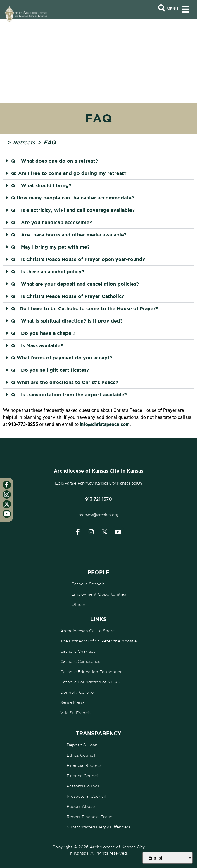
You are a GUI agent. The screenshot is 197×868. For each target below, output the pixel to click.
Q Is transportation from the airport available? (69, 395)
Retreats (24, 142)
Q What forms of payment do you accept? (62, 358)
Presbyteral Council (86, 796)
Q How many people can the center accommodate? (73, 198)
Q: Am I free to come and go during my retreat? (69, 173)
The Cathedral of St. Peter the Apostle (98, 641)
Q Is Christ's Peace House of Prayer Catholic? (68, 296)
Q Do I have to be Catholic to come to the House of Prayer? (85, 308)
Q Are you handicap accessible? (52, 222)
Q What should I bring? (41, 185)
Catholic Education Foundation (91, 672)
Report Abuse (81, 806)
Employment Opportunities (99, 594)
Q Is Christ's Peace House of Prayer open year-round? (78, 259)
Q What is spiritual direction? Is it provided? (67, 321)
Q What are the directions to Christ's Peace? (65, 382)
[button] (98, 161)
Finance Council (83, 776)
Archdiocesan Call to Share (87, 631)
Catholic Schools (88, 584)
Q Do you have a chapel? (43, 333)
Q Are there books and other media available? (69, 235)
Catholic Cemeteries (80, 661)
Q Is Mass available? (37, 345)
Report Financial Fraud (90, 817)
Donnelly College (77, 692)
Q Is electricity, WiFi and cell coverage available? (73, 210)
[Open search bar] (162, 8)
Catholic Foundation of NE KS (90, 682)
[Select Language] (167, 858)
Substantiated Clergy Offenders (98, 827)
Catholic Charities (78, 651)
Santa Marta (72, 702)
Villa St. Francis (75, 713)
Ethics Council (81, 755)
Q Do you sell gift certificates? (50, 370)
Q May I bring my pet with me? (50, 247)
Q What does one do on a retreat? (55, 161)
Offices (78, 604)
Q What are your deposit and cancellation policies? (75, 284)
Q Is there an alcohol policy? (48, 272)
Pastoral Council (83, 786)
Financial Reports (84, 765)
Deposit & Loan (82, 745)
